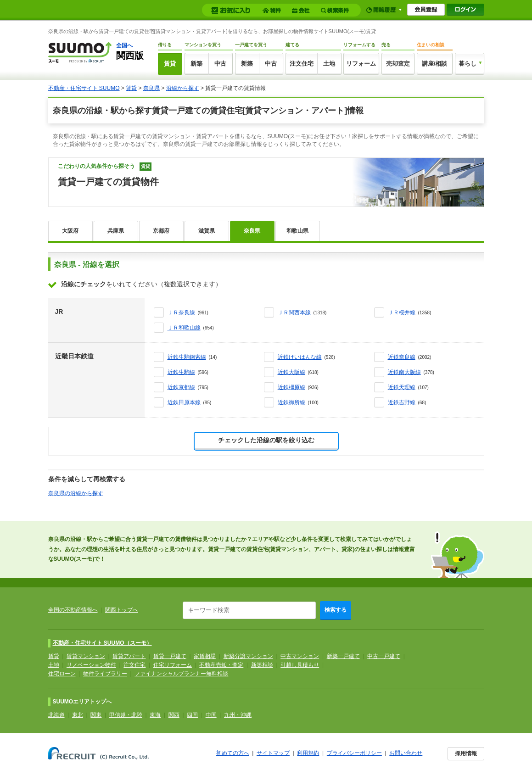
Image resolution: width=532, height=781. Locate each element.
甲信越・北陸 (126, 715)
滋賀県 (207, 231)
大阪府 (70, 231)
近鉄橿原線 (291, 387)
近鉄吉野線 (402, 402)
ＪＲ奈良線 (181, 312)
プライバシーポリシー (354, 753)
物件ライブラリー (105, 674)
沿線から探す (183, 88)
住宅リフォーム (173, 665)
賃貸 (170, 64)
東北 (78, 715)
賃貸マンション (86, 656)
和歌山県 (297, 231)
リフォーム (361, 64)
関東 (96, 715)
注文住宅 (302, 64)
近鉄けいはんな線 (300, 357)
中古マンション (300, 656)
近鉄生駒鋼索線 (187, 357)
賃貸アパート (129, 656)
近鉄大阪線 (291, 372)
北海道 (56, 715)
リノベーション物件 (91, 665)
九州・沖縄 (238, 715)
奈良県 (151, 88)
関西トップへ (122, 610)
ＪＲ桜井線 (402, 312)
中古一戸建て (384, 656)
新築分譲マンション (248, 656)
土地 (329, 64)
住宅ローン (62, 674)
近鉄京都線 (181, 387)
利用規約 (308, 753)
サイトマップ (273, 753)
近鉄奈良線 (402, 357)
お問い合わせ (406, 753)
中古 (220, 64)
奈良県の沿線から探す (76, 493)
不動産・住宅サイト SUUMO (84, 88)
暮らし (468, 64)
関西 (174, 715)
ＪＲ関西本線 (294, 312)
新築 (196, 64)
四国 (192, 715)
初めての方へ (233, 753)
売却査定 (398, 64)
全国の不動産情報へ (73, 610)
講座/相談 (435, 64)
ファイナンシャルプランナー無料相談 (181, 674)
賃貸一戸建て (170, 656)
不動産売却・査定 (221, 665)
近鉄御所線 (291, 402)
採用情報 (466, 753)
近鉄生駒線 (181, 372)
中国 (211, 715)
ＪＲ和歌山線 (184, 328)
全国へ (124, 45)
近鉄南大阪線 (404, 372)
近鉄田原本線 (184, 402)
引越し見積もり (300, 665)
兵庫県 (116, 231)
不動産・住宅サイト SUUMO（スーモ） (102, 643)
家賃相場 (205, 656)
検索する (336, 610)
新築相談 (262, 665)
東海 (155, 715)
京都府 (161, 231)
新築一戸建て (343, 656)
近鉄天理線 (402, 387)
